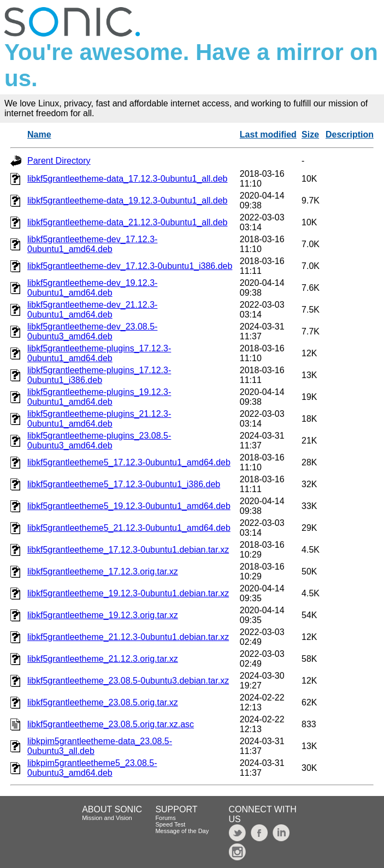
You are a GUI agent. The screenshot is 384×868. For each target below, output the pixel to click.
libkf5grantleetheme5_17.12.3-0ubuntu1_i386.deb (124, 484)
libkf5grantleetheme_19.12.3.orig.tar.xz (103, 615)
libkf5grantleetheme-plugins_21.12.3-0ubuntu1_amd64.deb (99, 419)
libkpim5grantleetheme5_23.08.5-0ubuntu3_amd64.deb (92, 768)
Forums (165, 818)
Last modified (268, 134)
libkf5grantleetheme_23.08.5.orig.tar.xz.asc (111, 724)
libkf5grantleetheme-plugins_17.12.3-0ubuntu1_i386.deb (99, 375)
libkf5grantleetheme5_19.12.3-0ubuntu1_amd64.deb (129, 506)
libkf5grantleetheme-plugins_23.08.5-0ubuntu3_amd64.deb (99, 441)
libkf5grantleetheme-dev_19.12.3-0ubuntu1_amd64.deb (92, 288)
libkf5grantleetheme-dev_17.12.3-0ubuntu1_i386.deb (130, 266)
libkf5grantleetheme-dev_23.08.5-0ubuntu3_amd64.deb (92, 331)
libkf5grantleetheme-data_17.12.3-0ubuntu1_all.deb (128, 179)
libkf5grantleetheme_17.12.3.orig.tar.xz (103, 571)
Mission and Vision (107, 818)
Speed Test (170, 824)
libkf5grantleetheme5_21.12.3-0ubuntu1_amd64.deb (129, 528)
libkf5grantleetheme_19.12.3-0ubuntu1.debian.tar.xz (128, 593)
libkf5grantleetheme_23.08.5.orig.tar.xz (103, 702)
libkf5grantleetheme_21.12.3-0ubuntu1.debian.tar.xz (128, 637)
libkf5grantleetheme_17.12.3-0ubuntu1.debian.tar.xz (128, 550)
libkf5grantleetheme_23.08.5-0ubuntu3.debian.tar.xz (128, 681)
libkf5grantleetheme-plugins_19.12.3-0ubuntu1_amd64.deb (99, 397)
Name (39, 134)
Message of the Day (182, 831)
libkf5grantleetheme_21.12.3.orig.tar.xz (103, 659)
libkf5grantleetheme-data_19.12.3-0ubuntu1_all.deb (128, 200)
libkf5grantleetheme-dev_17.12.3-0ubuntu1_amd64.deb (92, 244)
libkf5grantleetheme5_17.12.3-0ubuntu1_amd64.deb (129, 462)
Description (350, 134)
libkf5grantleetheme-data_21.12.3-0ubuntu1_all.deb (128, 222)
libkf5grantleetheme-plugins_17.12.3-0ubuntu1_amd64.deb (99, 353)
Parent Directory (59, 161)
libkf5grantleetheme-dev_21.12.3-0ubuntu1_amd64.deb (92, 310)
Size (310, 134)
